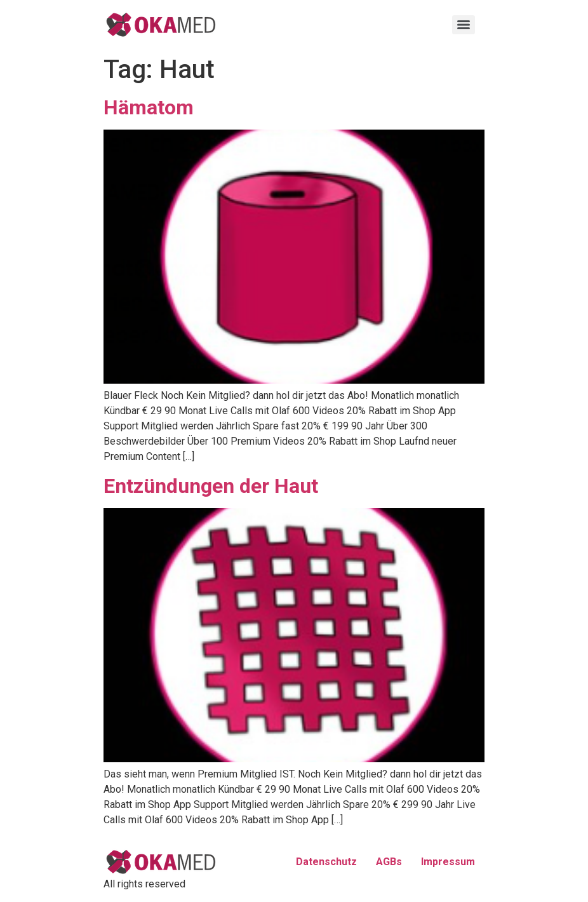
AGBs (389, 862)
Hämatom (149, 107)
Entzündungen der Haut (211, 486)
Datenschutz (326, 862)
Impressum (448, 862)
